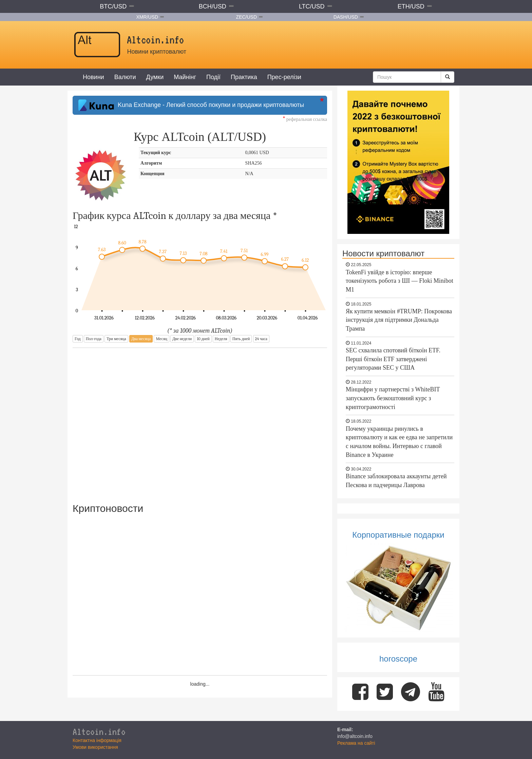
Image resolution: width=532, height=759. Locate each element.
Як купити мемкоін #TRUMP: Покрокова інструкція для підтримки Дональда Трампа (399, 320)
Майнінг (185, 77)
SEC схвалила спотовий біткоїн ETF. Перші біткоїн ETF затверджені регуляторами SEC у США (393, 359)
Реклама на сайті (356, 743)
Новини (93, 77)
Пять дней (241, 339)
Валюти (125, 77)
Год (78, 339)
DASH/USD (346, 17)
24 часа (261, 339)
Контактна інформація (97, 740)
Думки (155, 77)
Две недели (182, 339)
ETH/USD (411, 6)
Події (213, 77)
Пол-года (94, 339)
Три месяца (116, 339)
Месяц (161, 339)
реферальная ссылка (305, 119)
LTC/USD (312, 6)
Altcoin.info (99, 732)
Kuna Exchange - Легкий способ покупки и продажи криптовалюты (191, 105)
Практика (244, 77)
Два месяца (141, 339)
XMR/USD (147, 17)
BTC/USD (113, 6)
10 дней (203, 339)
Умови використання (95, 747)
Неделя (221, 339)
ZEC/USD (246, 17)
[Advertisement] (200, 421)
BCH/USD (213, 6)
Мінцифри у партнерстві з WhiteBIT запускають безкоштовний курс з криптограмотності (393, 398)
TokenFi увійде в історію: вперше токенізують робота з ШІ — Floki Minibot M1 (400, 281)
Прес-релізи (284, 77)
